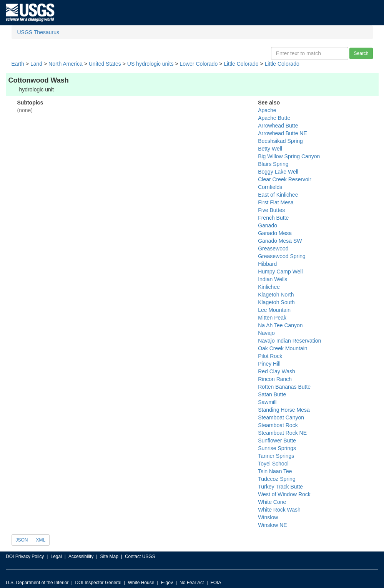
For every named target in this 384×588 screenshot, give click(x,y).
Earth (18, 64)
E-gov (167, 583)
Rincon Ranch (275, 379)
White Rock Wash (279, 510)
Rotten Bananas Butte (284, 387)
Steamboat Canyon (281, 417)
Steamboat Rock (278, 425)
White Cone (272, 502)
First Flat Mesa (276, 202)
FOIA (216, 583)
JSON (22, 540)
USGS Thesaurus (38, 32)
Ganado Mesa (275, 233)
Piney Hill (269, 364)
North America (66, 64)
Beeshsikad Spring (280, 141)
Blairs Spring (273, 164)
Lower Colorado (199, 64)
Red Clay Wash (277, 371)
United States (105, 64)
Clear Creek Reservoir (284, 179)
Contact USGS (140, 557)
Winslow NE (272, 525)
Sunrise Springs (277, 448)
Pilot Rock (270, 356)
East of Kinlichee (278, 195)
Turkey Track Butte (280, 487)
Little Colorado (241, 64)
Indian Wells (273, 279)
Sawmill (267, 402)
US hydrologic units (150, 64)
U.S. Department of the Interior (37, 583)
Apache (267, 110)
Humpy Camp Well (280, 272)
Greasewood (273, 248)
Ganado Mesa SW (280, 241)
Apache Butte (274, 118)
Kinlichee (269, 287)
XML (41, 540)
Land (36, 64)
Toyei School (273, 464)
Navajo (266, 333)
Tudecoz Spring (277, 479)
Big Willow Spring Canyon (289, 156)
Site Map (109, 557)
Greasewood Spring (282, 256)
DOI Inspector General (98, 583)
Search (361, 53)
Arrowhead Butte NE (283, 133)
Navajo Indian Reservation (289, 341)
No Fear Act (192, 583)
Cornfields (270, 187)
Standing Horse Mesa (284, 410)
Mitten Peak (272, 318)
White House (141, 583)
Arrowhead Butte (278, 126)
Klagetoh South (276, 302)
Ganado (268, 225)
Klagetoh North (276, 295)
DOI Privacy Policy (25, 557)
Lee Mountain (274, 310)
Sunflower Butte (277, 441)
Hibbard (267, 264)
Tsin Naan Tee (275, 471)
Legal (56, 557)
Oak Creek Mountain (283, 348)
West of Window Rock (284, 494)
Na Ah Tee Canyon (280, 325)
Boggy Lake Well (278, 172)
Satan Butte (272, 394)
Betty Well (270, 149)
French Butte (273, 218)
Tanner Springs (276, 456)
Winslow (268, 517)
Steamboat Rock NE (282, 433)
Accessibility (81, 557)
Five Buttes (271, 210)
